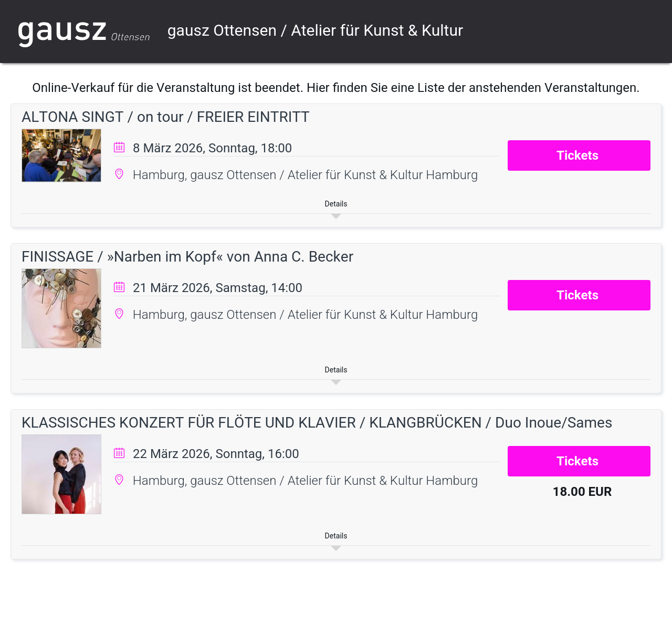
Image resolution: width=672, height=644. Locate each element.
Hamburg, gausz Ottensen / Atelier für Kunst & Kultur (280, 175)
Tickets (579, 155)
